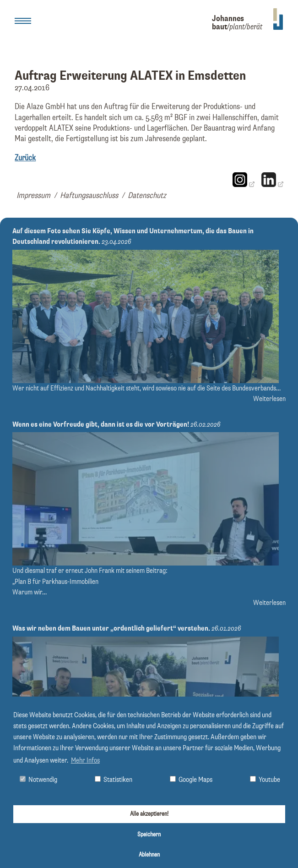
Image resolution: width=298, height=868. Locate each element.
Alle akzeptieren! (149, 814)
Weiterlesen (269, 399)
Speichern (149, 835)
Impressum (33, 196)
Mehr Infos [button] (85, 761)
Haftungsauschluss (89, 196)
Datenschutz (147, 196)
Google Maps (191, 780)
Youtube (265, 780)
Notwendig (38, 780)
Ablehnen (149, 855)
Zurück (25, 158)
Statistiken (114, 780)
